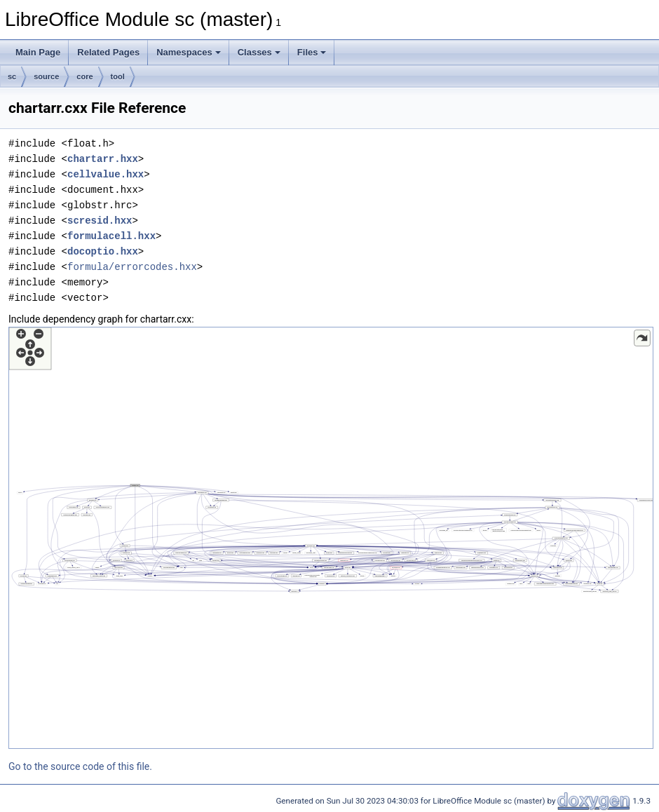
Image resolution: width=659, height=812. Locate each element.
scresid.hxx (100, 221)
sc (12, 76)
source (46, 76)
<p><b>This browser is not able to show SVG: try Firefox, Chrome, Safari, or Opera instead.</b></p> (331, 538)
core (84, 76)
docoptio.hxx (103, 251)
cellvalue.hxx (106, 174)
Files (312, 52)
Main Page (38, 52)
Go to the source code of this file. (80, 766)
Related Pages (108, 52)
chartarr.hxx (103, 159)
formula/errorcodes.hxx (132, 267)
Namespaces (189, 52)
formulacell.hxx (111, 236)
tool (118, 76)
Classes (259, 52)
